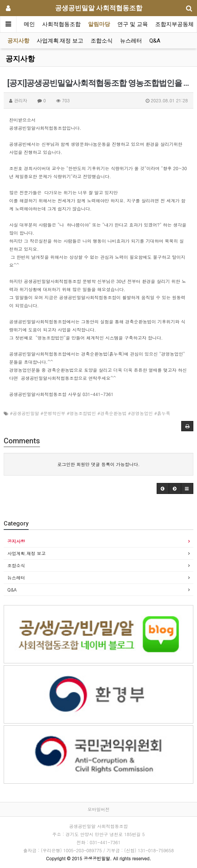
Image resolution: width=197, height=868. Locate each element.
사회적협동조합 (61, 24)
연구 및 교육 (133, 24)
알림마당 (99, 24)
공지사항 (18, 41)
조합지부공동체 (174, 24)
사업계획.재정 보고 (60, 41)
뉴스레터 (131, 41)
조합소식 (102, 41)
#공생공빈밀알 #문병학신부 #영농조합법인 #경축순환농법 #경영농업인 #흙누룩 (90, 413)
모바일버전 (99, 809)
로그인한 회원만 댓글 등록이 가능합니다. (98, 464)
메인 (29, 24)
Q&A (155, 41)
